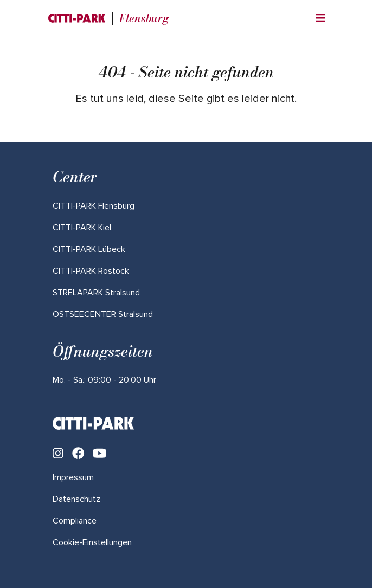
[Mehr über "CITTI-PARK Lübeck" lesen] (89, 249)
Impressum (73, 477)
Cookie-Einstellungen (92, 542)
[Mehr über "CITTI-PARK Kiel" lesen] (82, 228)
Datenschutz (76, 499)
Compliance (75, 521)
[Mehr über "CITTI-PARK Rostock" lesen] (91, 271)
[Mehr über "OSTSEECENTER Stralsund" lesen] (103, 314)
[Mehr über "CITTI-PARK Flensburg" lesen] (94, 206)
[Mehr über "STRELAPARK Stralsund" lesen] (96, 293)
